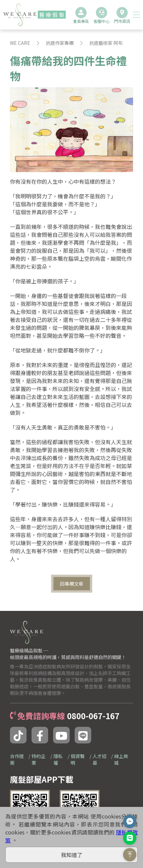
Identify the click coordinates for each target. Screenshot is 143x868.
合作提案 (17, 759)
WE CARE (20, 43)
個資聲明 (78, 759)
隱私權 (58, 759)
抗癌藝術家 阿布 (106, 43)
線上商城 (121, 759)
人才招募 (100, 759)
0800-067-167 (93, 716)
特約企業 (38, 759)
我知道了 (72, 855)
